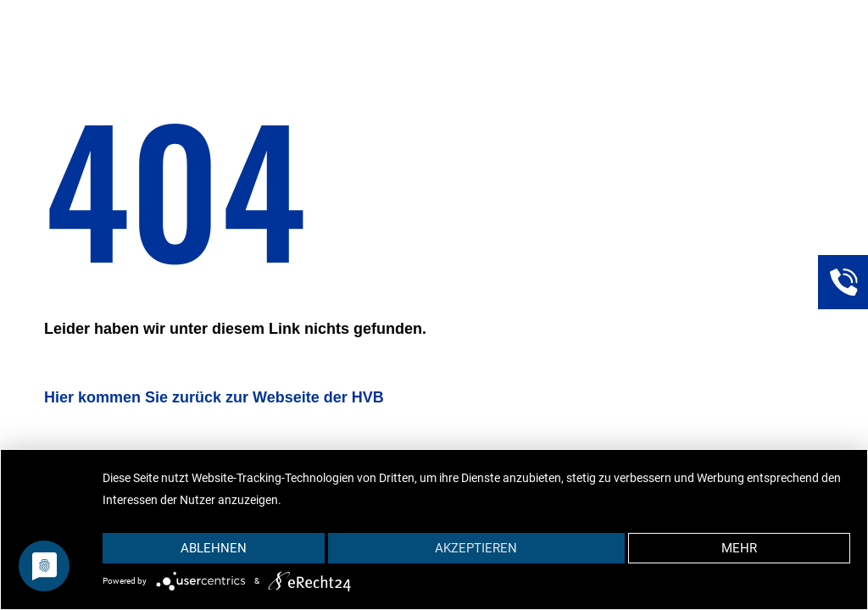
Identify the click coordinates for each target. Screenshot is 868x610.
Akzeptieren (476, 548)
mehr (739, 548)
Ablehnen (214, 548)
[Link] (843, 280)
